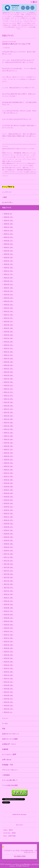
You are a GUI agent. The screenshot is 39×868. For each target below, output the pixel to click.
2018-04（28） (9, 540)
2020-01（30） (9, 470)
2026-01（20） (9, 227)
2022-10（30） (9, 359)
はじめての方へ (8, 202)
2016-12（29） (9, 594)
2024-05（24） (9, 295)
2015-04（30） (9, 662)
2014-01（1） (8, 712)
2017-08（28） (9, 567)
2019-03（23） (9, 503)
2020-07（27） (9, 449)
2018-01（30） (9, 551)
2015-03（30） (9, 665)
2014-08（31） (9, 689)
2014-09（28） (9, 685)
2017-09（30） (9, 564)
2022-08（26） (9, 365)
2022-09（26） (9, 362)
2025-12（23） (9, 231)
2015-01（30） (9, 672)
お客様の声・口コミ (9, 744)
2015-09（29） (9, 645)
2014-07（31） (9, 692)
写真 (4, 729)
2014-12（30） (9, 675)
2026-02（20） (9, 224)
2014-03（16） (9, 705)
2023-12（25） (9, 311)
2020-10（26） (9, 439)
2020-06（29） (9, 453)
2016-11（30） (9, 598)
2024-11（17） (9, 274)
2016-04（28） (9, 621)
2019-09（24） (9, 483)
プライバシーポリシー (10, 770)
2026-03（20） (9, 220)
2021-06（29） (9, 412)
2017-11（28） (9, 557)
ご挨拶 (4, 197)
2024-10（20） (9, 278)
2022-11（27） (9, 355)
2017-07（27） (9, 571)
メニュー (5, 718)
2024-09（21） (9, 281)
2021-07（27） (9, 409)
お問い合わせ (7, 760)
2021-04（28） (9, 419)
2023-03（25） (9, 342)
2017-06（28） (9, 574)
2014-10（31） (9, 682)
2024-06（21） (9, 291)
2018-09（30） (9, 524)
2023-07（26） (9, 328)
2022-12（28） (9, 352)
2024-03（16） (9, 301)
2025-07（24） (9, 247)
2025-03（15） (9, 261)
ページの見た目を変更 (10, 785)
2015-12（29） (9, 635)
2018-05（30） (9, 537)
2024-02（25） (9, 305)
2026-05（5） (8, 214)
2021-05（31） (9, 416)
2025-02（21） (9, 264)
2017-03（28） (9, 584)
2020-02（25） (9, 466)
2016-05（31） (9, 618)
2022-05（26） (9, 375)
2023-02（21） (9, 345)
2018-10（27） (9, 520)
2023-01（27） (9, 348)
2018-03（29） (9, 544)
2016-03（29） (9, 625)
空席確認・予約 (8, 765)
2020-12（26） (9, 433)
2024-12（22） (9, 271)
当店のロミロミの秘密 (10, 739)
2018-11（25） (9, 517)
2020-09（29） (9, 443)
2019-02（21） (9, 507)
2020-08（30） (9, 446)
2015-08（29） (9, 648)
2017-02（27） (9, 588)
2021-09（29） (9, 402)
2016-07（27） (9, 611)
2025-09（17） (9, 241)
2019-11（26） (9, 476)
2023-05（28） (9, 335)
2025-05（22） (9, 254)
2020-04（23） (9, 460)
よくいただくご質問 (9, 754)
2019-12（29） (9, 473)
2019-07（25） (9, 490)
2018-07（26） (9, 530)
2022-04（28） (9, 379)
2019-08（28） (9, 487)
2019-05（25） (9, 497)
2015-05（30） (9, 658)
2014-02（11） (9, 709)
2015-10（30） (9, 641)
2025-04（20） (9, 257)
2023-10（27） (9, 318)
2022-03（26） (9, 382)
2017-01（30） (9, 591)
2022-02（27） (9, 385)
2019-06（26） (9, 493)
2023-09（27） (9, 321)
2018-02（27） (9, 547)
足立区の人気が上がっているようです (16, 44)
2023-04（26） (9, 338)
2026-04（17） (9, 217)
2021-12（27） (9, 392)
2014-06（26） (9, 695)
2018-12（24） (9, 513)
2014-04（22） (9, 702)
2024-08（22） (9, 284)
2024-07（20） (9, 288)
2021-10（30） (9, 399)
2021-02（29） (9, 426)
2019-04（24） (9, 500)
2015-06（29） (9, 655)
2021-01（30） (9, 429)
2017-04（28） (9, 581)
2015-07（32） (9, 652)
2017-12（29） (9, 554)
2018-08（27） (9, 527)
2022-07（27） (9, 369)
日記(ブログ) (7, 208)
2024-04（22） (9, 298)
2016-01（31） (9, 631)
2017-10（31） (9, 561)
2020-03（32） (9, 463)
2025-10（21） (9, 237)
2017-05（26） (9, 577)
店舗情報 (5, 749)
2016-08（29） (9, 608)
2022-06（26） (9, 372)
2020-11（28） (9, 436)
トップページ (7, 192)
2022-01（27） (9, 389)
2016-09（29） (9, 604)
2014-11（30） (9, 679)
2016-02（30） (9, 628)
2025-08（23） (9, 244)
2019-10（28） (9, 480)
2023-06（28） (9, 332)
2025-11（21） (9, 234)
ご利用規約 (6, 775)
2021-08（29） (9, 406)
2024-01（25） (9, 308)
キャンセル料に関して (10, 780)
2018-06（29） (9, 534)
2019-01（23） (9, 510)
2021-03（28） (9, 423)
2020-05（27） (9, 456)
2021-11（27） (9, 396)
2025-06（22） (9, 251)
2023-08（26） (9, 325)
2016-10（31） (9, 601)
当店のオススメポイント (11, 734)
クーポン (5, 723)
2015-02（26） (9, 668)
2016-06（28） (9, 615)
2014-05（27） (9, 699)
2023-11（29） (9, 315)
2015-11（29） (9, 638)
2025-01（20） (9, 268)
